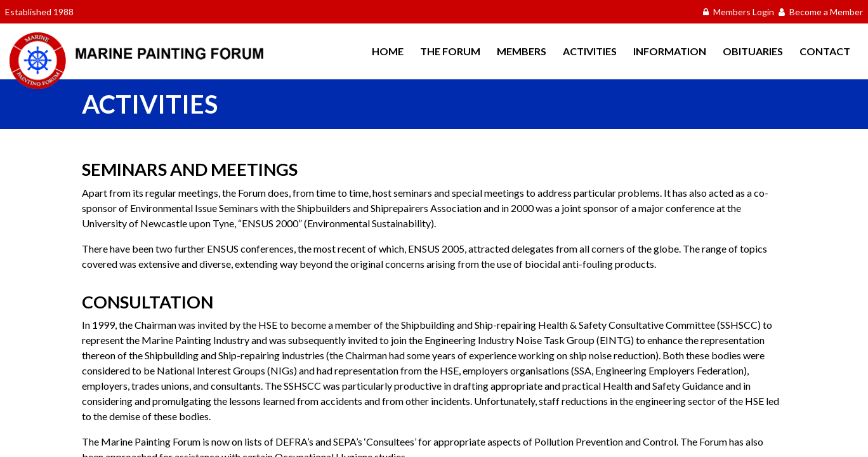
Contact (825, 51)
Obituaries (753, 51)
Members (522, 51)
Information (670, 51)
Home (388, 51)
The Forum (450, 51)
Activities (590, 51)
